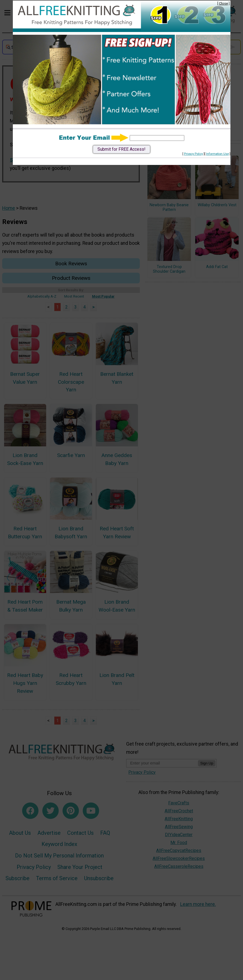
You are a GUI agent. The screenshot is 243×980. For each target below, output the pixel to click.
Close (223, 3)
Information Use (217, 154)
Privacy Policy (193, 154)
